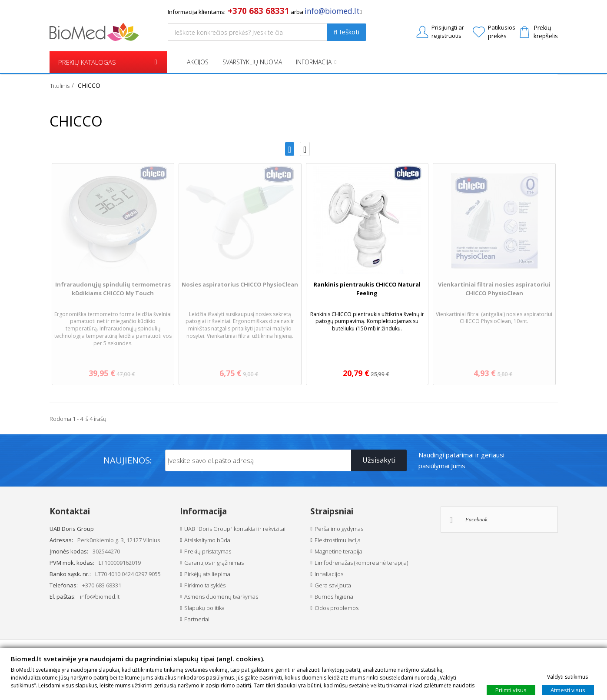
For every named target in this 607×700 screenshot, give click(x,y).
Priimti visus (511, 690)
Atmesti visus (568, 690)
